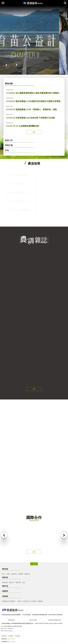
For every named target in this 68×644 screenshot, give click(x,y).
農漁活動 (9, 83)
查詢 (65, 3)
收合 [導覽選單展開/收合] (34, 564)
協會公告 (9, 140)
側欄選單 (3, 3)
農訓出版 (5, 586)
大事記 (8, 574)
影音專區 (34, 601)
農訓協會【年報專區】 (9, 601)
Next (17, 65)
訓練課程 (5, 591)
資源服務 (5, 596)
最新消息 (5, 577)
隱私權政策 (11, 620)
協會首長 (14, 574)
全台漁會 (17, 636)
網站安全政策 (33, 620)
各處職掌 (21, 574)
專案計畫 (9, 145)
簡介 (4, 574)
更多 (34, 132)
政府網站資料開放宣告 (55, 620)
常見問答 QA (26, 601)
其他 (7, 150)
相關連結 (41, 601)
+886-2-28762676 (8, 628)
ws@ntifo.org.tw (8, 631)
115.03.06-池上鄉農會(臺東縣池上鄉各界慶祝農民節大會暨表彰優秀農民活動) (35, 93)
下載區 (19, 601)
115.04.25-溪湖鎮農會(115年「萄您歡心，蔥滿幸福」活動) (32, 109)
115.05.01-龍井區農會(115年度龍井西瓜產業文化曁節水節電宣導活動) (35, 101)
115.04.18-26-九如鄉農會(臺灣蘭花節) (23, 126)
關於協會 (5, 569)
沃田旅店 (4, 636)
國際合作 (27, 574)
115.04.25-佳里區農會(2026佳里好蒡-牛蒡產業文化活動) (31, 118)
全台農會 (11, 636)
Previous (6, 65)
